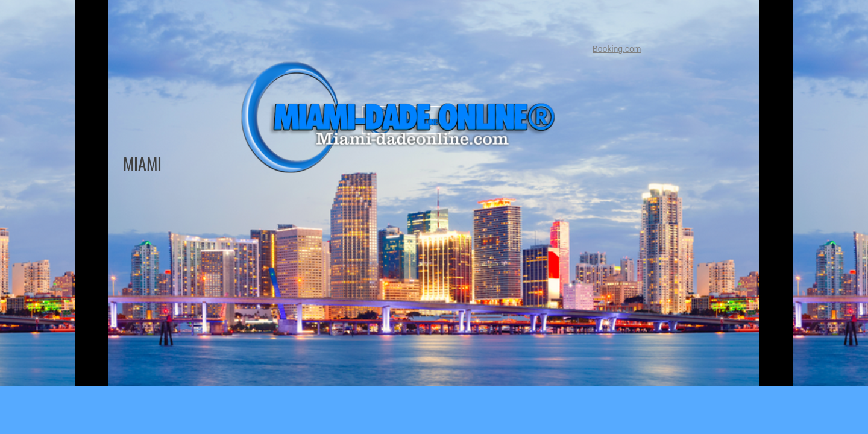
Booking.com (617, 49)
